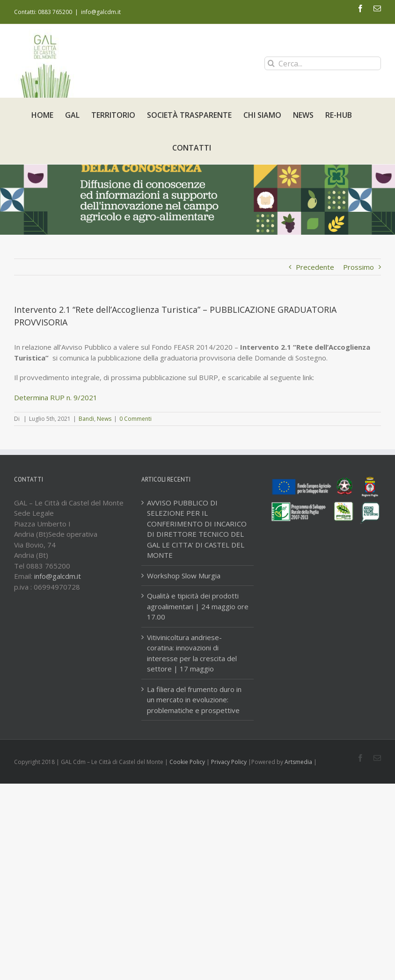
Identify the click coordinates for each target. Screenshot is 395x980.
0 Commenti (135, 419)
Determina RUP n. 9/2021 (56, 397)
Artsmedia (298, 762)
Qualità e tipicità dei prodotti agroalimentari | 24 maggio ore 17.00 (198, 606)
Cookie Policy (187, 762)
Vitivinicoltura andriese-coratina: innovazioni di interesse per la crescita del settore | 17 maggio (192, 653)
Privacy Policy (229, 762)
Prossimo (358, 267)
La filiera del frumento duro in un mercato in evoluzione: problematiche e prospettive (194, 700)
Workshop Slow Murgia (184, 576)
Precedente (315, 267)
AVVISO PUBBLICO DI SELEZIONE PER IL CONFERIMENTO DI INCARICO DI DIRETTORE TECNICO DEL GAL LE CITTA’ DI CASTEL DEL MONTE (197, 529)
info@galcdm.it (101, 12)
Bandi (86, 419)
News (104, 419)
